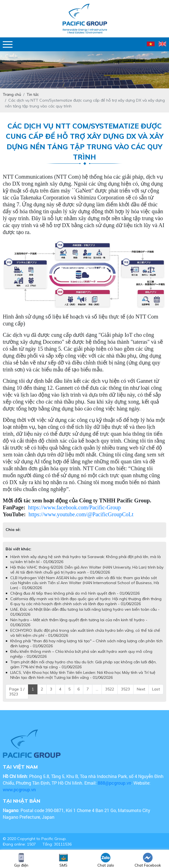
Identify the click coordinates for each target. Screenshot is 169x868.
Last (156, 689)
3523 (125, 689)
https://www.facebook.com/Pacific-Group (74, 507)
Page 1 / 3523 (17, 692)
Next (141, 689)
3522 (110, 689)
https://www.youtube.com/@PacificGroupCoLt (81, 514)
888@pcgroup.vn (114, 783)
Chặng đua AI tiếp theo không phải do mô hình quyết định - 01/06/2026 (75, 593)
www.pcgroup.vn (20, 789)
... (97, 689)
